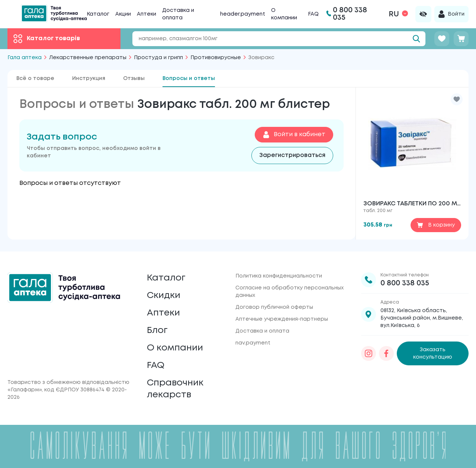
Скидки (164, 296)
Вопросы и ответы (189, 78)
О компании (175, 348)
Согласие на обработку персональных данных (290, 292)
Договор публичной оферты (274, 307)
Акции (123, 14)
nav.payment (253, 343)
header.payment (243, 14)
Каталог (98, 14)
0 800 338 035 (405, 283)
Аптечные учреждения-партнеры (282, 319)
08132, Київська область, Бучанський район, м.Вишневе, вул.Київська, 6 (422, 318)
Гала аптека (25, 58)
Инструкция (89, 78)
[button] (457, 99)
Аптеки (147, 14)
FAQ (313, 14)
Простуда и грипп (158, 58)
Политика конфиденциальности (279, 276)
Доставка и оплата (262, 331)
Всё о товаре (35, 78)
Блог (157, 331)
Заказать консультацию (433, 353)
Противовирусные (216, 58)
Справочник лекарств (175, 389)
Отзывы (134, 78)
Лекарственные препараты (88, 58)
